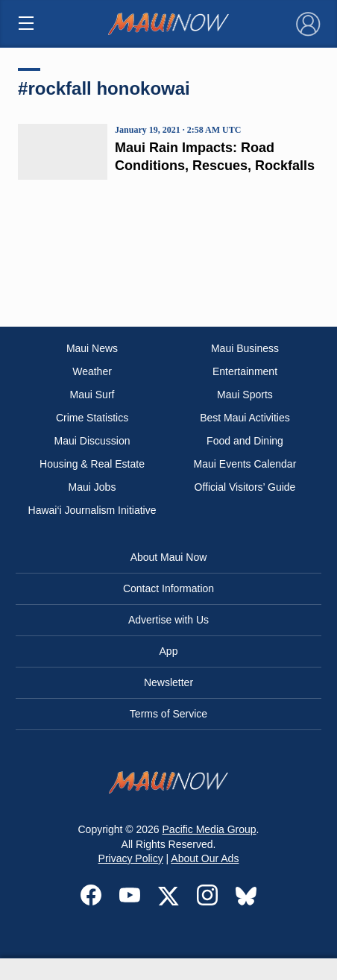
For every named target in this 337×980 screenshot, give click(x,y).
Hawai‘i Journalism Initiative (92, 510)
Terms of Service (168, 714)
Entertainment (245, 371)
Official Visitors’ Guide (245, 487)
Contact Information (168, 588)
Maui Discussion (92, 441)
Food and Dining (245, 441)
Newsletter (168, 682)
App (169, 651)
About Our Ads (205, 858)
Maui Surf (92, 395)
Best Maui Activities (245, 418)
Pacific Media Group (210, 829)
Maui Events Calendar (245, 464)
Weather (92, 371)
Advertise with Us (168, 620)
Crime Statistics (92, 418)
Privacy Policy (131, 858)
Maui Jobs (92, 487)
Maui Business (245, 348)
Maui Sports (245, 395)
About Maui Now (169, 557)
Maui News (92, 348)
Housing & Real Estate (92, 464)
